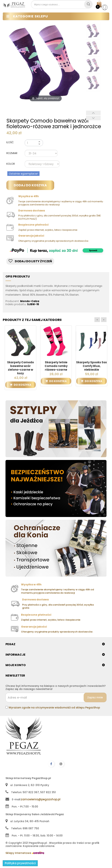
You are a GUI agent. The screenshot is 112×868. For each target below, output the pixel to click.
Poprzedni (93, 113)
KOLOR (11, 164)
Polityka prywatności (20, 863)
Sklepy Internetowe (25, 853)
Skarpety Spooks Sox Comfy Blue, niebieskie (92, 366)
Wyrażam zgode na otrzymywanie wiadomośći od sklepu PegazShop (54, 708)
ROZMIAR (12, 153)
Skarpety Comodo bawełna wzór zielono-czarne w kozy (20, 368)
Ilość (10, 142)
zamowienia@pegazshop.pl (41, 799)
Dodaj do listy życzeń (30, 261)
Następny (93, 118)
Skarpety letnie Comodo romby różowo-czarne (56, 366)
